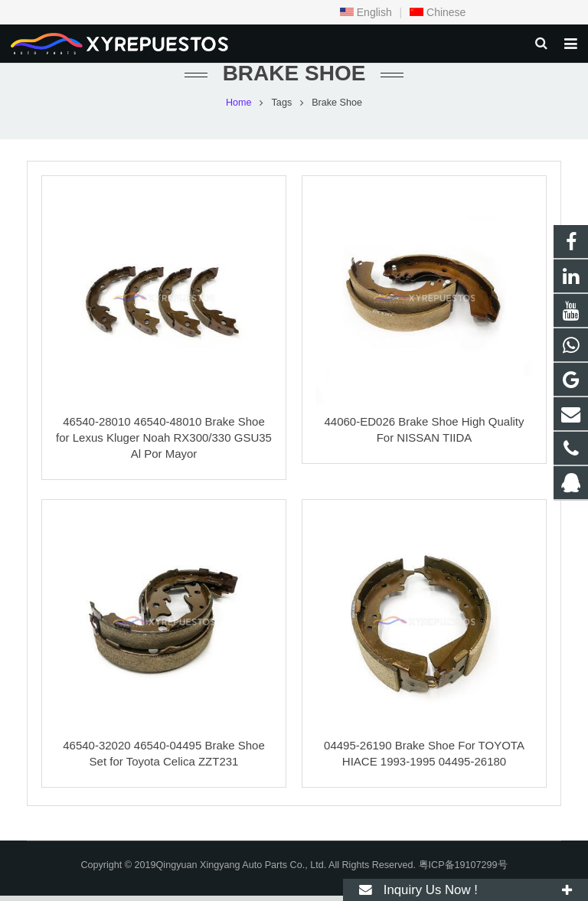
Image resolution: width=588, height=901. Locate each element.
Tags (282, 107)
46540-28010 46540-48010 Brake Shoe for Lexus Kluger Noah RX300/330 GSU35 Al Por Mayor (164, 443)
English (366, 12)
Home (239, 107)
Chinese (438, 12)
